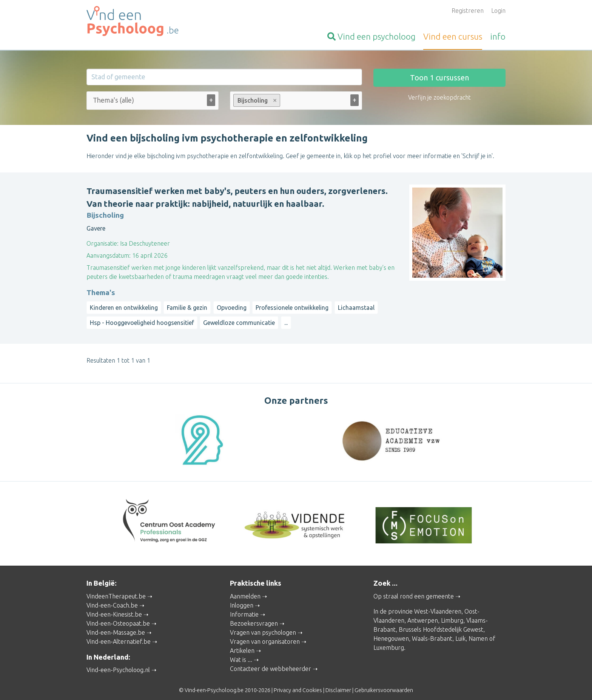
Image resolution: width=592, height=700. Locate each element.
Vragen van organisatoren (265, 634)
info (498, 36)
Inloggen (242, 598)
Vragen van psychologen (263, 625)
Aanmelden (245, 589)
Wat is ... (241, 652)
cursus (453, 36)
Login (498, 11)
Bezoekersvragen (254, 616)
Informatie (244, 607)
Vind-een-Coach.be (112, 598)
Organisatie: (103, 243)
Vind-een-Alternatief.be (119, 634)
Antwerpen (423, 613)
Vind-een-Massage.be (116, 625)
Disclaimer (338, 683)
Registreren (468, 11)
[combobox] (153, 102)
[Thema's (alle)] (118, 100)
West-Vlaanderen (438, 604)
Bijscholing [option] (256, 100)
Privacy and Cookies (298, 683)
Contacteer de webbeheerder (271, 662)
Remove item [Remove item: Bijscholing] (275, 100)
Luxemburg (389, 640)
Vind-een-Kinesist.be (114, 607)
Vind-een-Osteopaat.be (118, 616)
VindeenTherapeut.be (116, 589)
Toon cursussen (439, 78)
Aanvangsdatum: (109, 255)
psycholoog (371, 36)
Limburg (452, 613)
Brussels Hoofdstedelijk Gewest (441, 622)
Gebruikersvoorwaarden (384, 683)
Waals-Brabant (432, 631)
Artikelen (242, 643)
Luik (460, 631)
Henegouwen (391, 631)
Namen (478, 631)
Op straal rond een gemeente (414, 589)
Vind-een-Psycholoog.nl (118, 663)
